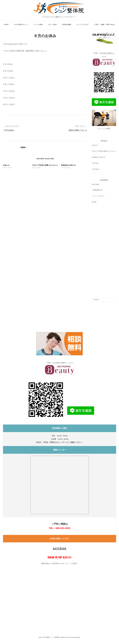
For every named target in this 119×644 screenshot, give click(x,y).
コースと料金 (38, 25)
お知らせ (95, 145)
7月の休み (95, 163)
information (96, 184)
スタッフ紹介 (52, 25)
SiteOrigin (77, 637)
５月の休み (96, 169)
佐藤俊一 (24, 147)
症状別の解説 (67, 25)
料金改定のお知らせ (99, 157)
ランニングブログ (83, 25)
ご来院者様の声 (97, 190)
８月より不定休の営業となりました (104, 151)
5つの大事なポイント (21, 25)
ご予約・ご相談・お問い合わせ (104, 25)
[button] (59, 344)
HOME (6, 25)
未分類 (94, 202)
